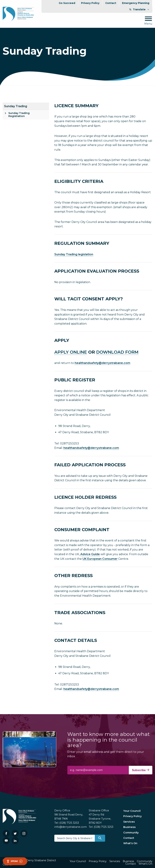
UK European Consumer (100, 559)
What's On (130, 843)
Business (129, 827)
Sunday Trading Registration (19, 115)
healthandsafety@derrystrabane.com (102, 363)
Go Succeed (67, 3)
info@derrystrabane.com (71, 827)
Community (131, 833)
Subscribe (141, 770)
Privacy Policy (90, 3)
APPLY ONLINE (71, 352)
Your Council (132, 811)
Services (129, 822)
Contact (111, 3)
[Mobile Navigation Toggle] (148, 21)
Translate (139, 9)
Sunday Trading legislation (74, 254)
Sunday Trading (16, 106)
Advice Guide (90, 554)
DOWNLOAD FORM (117, 352)
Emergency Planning (136, 3)
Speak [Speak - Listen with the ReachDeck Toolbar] (14, 861)
